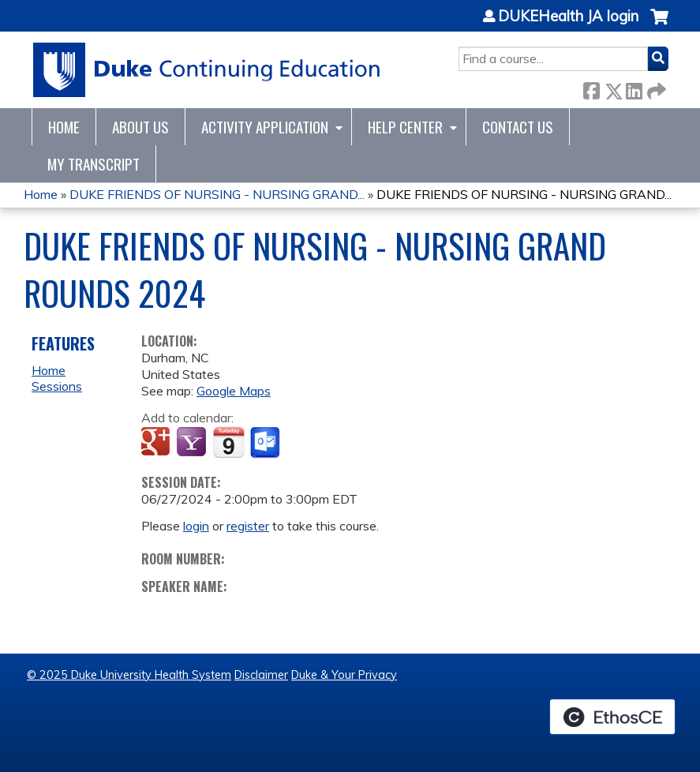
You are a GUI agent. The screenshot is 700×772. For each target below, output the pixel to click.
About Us (140, 127)
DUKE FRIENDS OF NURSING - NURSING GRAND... (217, 194)
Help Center (405, 127)
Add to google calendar (157, 443)
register (248, 526)
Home (64, 127)
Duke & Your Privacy (344, 675)
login (196, 526)
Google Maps (234, 391)
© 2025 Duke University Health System (129, 675)
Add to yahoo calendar (193, 443)
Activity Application (265, 127)
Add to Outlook (266, 443)
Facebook (591, 88)
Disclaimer (261, 675)
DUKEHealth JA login (568, 17)
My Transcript (94, 164)
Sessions (57, 386)
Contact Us (518, 127)
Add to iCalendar (228, 442)
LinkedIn (634, 88)
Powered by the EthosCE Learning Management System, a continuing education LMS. (612, 717)
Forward (655, 88)
